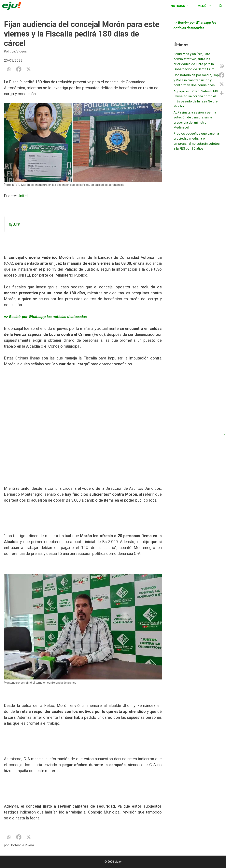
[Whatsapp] (9, 69)
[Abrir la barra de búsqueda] (221, 6)
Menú (206, 6)
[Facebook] (19, 69)
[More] (222, 93)
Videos (22, 51)
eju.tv (14, 224)
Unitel (23, 196)
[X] (29, 69)
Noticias (182, 6)
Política (9, 51)
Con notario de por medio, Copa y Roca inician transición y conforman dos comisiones (197, 80)
